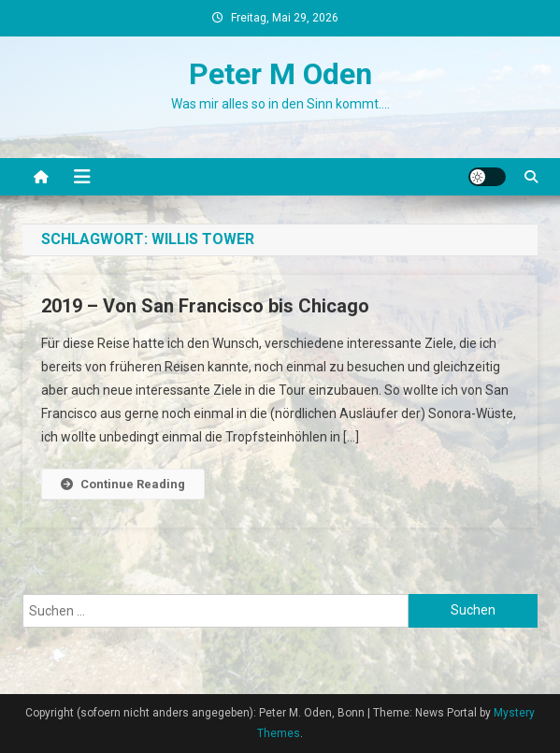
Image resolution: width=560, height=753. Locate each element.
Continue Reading (123, 484)
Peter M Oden (280, 74)
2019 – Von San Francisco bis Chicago (205, 306)
